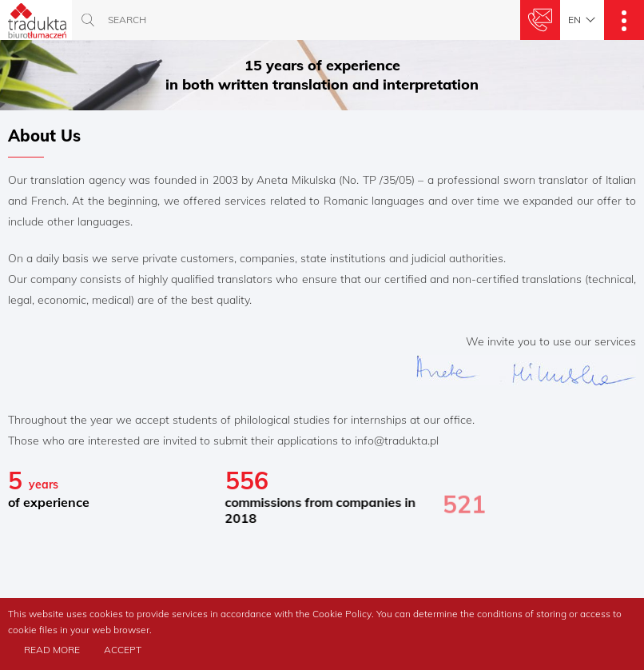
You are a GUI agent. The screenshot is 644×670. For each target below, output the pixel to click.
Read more (52, 650)
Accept (123, 650)
